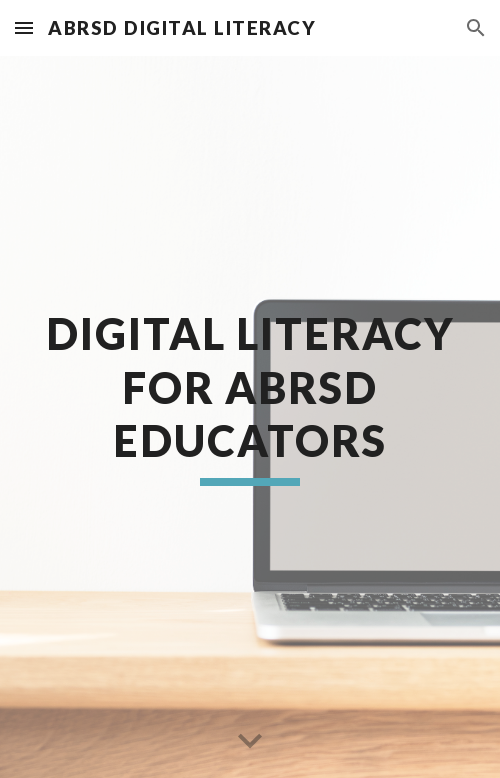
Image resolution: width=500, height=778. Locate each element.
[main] (250, 417)
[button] (24, 27)
